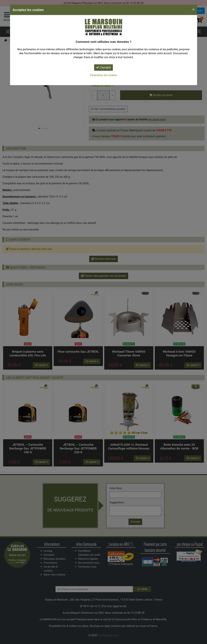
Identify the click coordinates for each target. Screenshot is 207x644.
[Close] (193, 9)
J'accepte (104, 67)
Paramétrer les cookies (103, 75)
